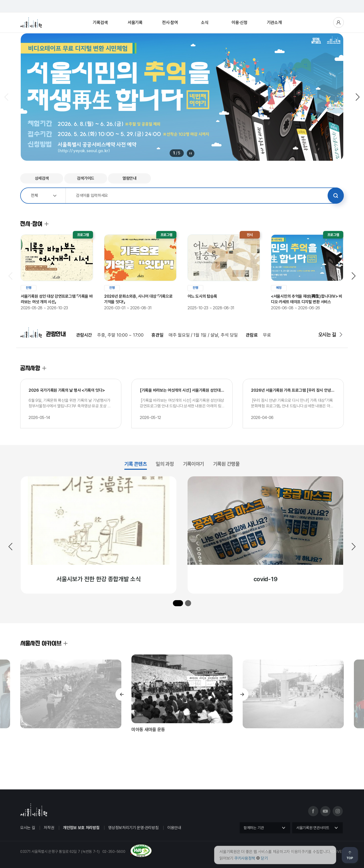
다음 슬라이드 (357, 97)
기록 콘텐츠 (135, 464)
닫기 (264, 858)
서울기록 (135, 22)
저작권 (49, 828)
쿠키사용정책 (245, 858)
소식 (205, 22)
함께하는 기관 (254, 828)
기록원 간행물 (226, 464)
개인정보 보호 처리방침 (81, 828)
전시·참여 (170, 22)
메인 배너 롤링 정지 (191, 153)
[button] (178, 603)
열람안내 (130, 178)
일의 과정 (165, 464)
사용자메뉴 (338, 22)
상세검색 (42, 178)
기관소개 (274, 22)
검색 (336, 196)
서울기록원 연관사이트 (313, 828)
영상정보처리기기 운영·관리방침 (133, 828)
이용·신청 (240, 22)
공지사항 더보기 (44, 368)
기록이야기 (194, 464)
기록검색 (100, 22)
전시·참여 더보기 (47, 224)
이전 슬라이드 (7, 97)
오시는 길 (327, 335)
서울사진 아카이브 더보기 (65, 643)
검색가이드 (86, 178)
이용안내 (174, 828)
